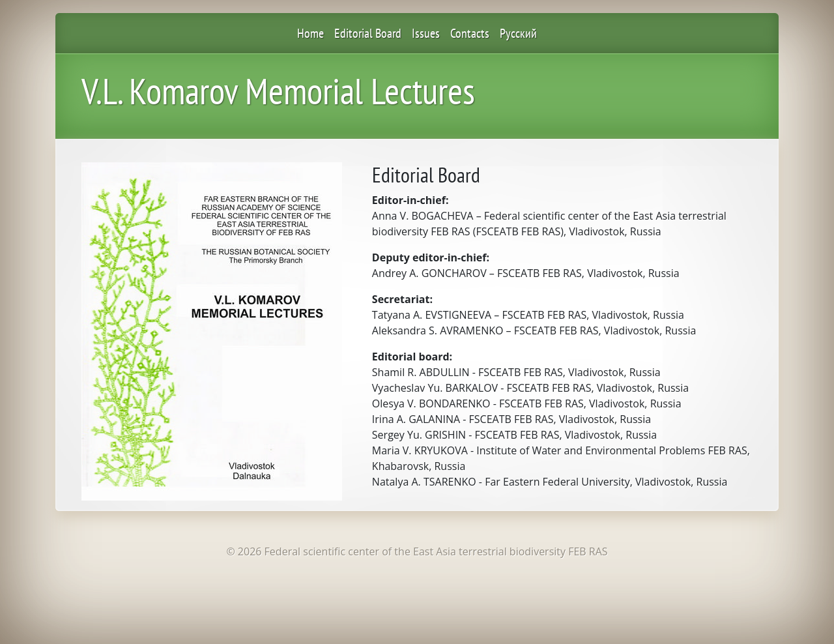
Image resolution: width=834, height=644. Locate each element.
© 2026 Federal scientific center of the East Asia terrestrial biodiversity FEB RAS (417, 551)
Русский (518, 33)
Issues (426, 33)
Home (310, 33)
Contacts (470, 33)
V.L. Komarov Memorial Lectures (278, 91)
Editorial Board (368, 33)
